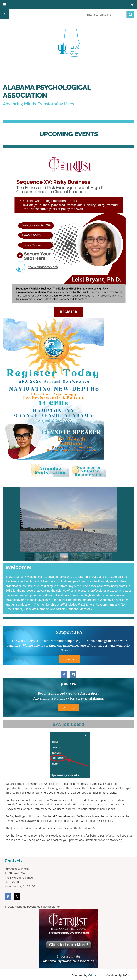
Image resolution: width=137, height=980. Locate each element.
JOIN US (69, 708)
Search (131, 14)
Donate (69, 659)
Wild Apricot (96, 975)
